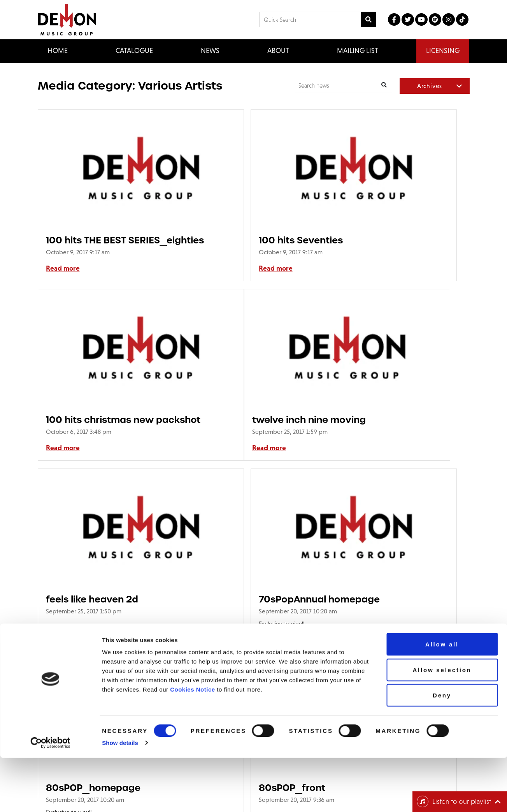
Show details (120, 797)
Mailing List (358, 51)
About (278, 51)
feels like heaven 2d (239, 420)
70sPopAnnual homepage (400, 420)
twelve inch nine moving (103, 420)
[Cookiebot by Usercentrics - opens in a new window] (50, 797)
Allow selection (442, 724)
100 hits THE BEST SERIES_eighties (86, 240)
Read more (63, 268)
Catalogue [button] (134, 51)
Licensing (443, 51)
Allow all (442, 698)
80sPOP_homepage (93, 608)
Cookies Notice (192, 743)
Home (58, 51)
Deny (442, 749)
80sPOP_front (226, 608)
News (210, 51)
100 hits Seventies (235, 240)
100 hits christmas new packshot (393, 240)
